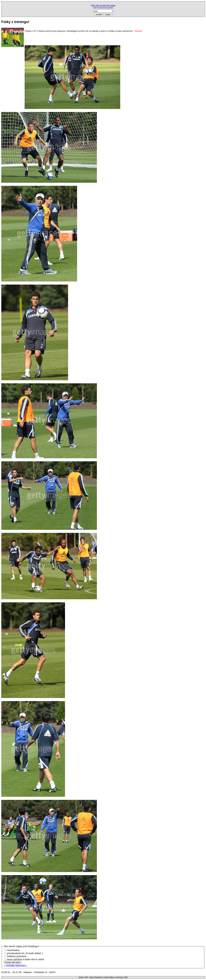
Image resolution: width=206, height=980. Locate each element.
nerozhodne (13, 950)
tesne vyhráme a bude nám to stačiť (26, 959)
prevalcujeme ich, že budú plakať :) (25, 953)
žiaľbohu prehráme (17, 956)
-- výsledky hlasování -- (16, 965)
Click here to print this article (103, 5)
